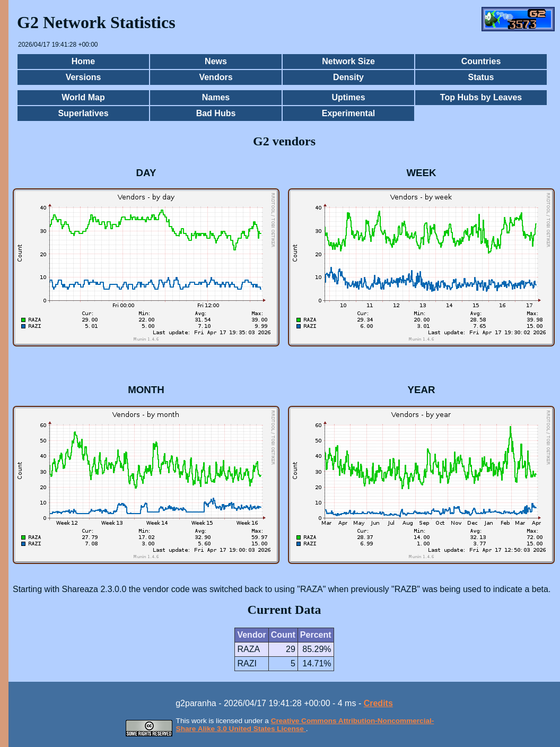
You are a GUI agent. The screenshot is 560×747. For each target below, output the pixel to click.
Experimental (348, 113)
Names (216, 97)
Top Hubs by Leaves (481, 97)
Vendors (216, 77)
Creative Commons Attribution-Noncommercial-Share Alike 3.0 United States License (305, 725)
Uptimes (348, 97)
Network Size (348, 61)
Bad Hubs (216, 113)
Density (348, 77)
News (216, 61)
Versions (84, 77)
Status (481, 77)
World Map (83, 97)
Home (83, 61)
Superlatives (83, 113)
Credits (378, 703)
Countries (481, 61)
